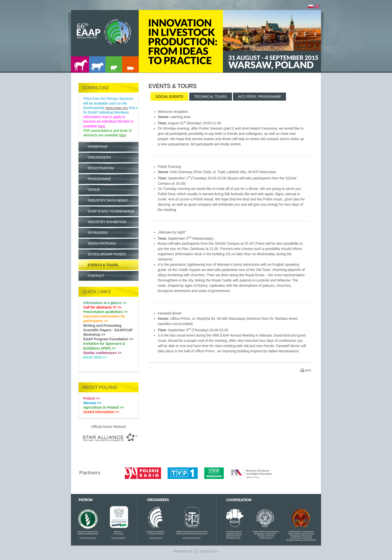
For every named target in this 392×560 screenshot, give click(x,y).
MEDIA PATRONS (102, 243)
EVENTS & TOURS (103, 265)
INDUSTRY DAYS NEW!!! (108, 200)
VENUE (94, 190)
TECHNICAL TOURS (211, 97)
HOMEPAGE (98, 147)
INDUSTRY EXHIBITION (107, 222)
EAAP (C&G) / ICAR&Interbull (111, 211)
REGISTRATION (101, 168)
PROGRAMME (99, 179)
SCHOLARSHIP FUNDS (107, 254)
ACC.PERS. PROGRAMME (260, 97)
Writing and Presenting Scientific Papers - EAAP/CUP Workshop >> (108, 330)
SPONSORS (98, 233)
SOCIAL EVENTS (169, 97)
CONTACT (96, 276)
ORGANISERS (99, 157)
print (308, 370)
